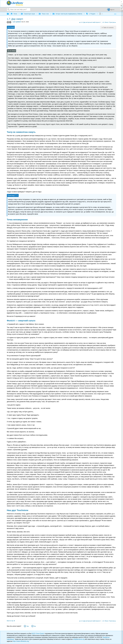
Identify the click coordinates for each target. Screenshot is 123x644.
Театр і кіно (44, 14)
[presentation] (16, 195)
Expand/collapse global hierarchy (9, 14)
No (35, 626)
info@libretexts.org (79, 639)
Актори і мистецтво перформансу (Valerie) (68, 14)
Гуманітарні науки (28, 14)
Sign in (112, 10)
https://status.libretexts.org (21, 641)
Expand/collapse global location (115, 13)
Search (9, 10)
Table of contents (108, 28)
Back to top (10, 621)
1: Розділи (91, 14)
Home (14, 14)
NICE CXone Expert (38, 634)
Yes (28, 626)
